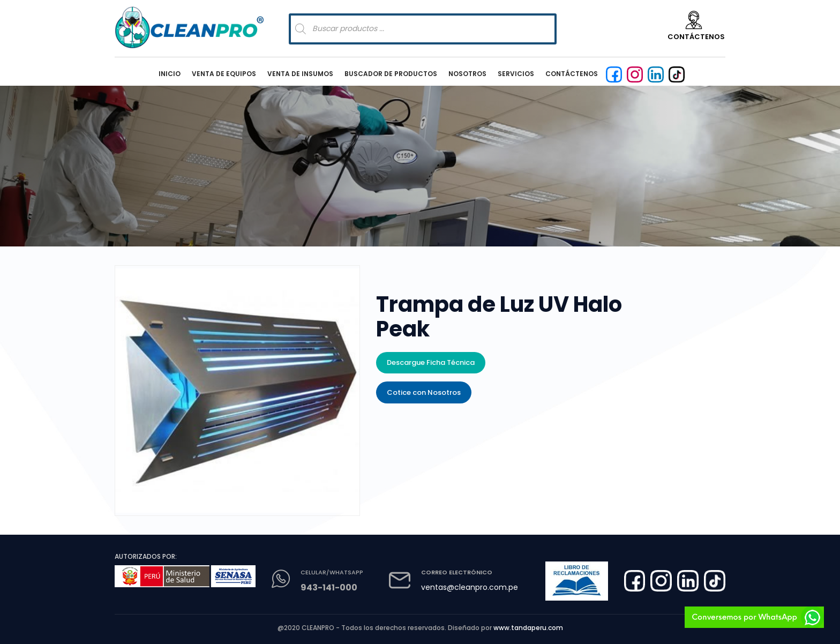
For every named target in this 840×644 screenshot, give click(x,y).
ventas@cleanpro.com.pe (470, 587)
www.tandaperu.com (528, 628)
